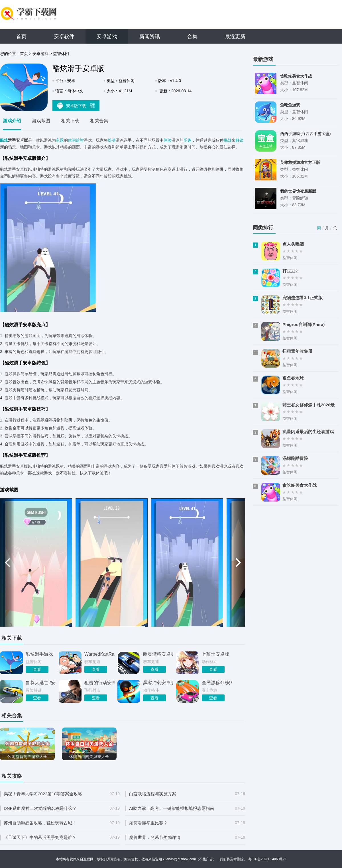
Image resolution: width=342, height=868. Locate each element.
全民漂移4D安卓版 (217, 683)
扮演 (112, 140)
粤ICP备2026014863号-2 (267, 859)
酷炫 (4, 140)
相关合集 (99, 121)
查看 (37, 669)
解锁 (239, 140)
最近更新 (235, 36)
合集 (192, 36)
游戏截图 (41, 121)
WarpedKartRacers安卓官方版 (99, 654)
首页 (21, 36)
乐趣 (188, 140)
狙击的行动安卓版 (99, 683)
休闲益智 (76, 140)
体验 (168, 140)
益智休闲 (61, 54)
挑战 (227, 140)
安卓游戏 (107, 36)
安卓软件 (64, 36)
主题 (60, 140)
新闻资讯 (150, 36)
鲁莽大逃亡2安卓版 (41, 683)
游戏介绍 (12, 121)
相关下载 (70, 121)
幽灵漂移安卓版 (158, 654)
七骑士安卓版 (215, 654)
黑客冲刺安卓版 (158, 683)
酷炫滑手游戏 (39, 654)
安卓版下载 (76, 105)
